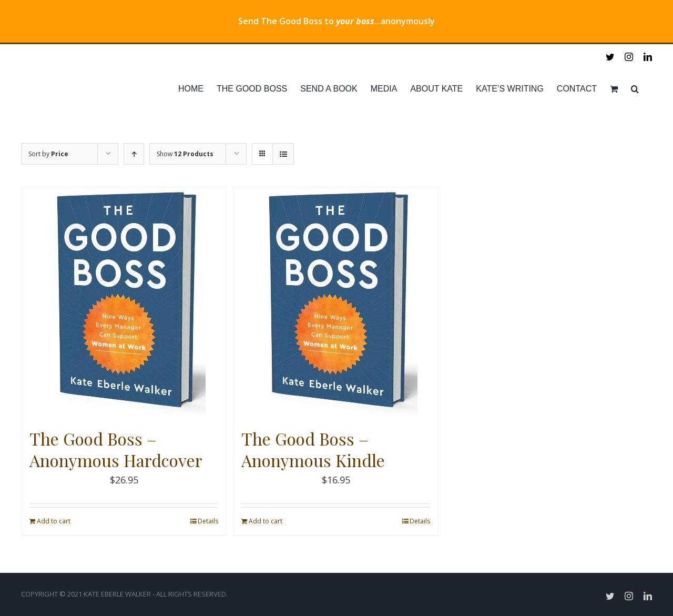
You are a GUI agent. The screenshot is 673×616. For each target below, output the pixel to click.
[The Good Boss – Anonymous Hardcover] (124, 302)
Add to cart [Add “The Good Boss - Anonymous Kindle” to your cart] (266, 521)
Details (208, 521)
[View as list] (283, 154)
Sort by (48, 154)
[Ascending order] (134, 154)
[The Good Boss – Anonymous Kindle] (336, 302)
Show (185, 154)
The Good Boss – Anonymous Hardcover (116, 450)
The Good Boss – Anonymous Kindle (313, 450)
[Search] (635, 89)
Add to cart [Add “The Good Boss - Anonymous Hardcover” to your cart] (54, 521)
